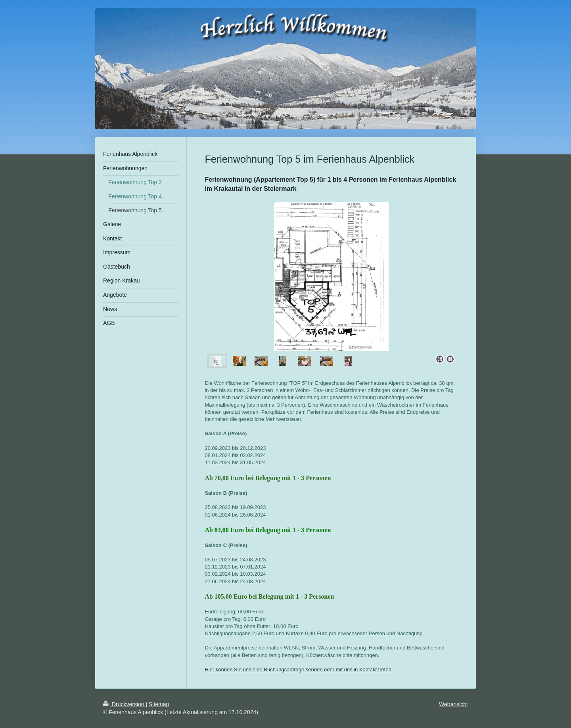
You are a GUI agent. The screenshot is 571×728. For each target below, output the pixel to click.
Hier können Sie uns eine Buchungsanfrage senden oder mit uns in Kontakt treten (298, 669)
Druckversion (124, 704)
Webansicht (453, 704)
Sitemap (159, 704)
